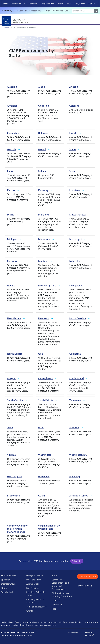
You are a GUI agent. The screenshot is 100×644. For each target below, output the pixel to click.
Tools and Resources (36, 607)
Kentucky (43, 190)
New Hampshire (47, 286)
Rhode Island (76, 378)
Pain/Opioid (7, 592)
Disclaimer (73, 632)
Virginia (11, 455)
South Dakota (46, 400)
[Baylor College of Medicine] (15, 21)
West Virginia (15, 476)
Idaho (72, 149)
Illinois (11, 171)
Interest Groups (36, 11)
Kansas (11, 190)
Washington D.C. (78, 455)
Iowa (72, 171)
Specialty (5, 580)
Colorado (74, 106)
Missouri (12, 261)
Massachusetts (78, 215)
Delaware (43, 133)
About (60, 4)
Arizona (74, 87)
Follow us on (85, 586)
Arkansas (12, 106)
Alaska (42, 87)
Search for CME (19, 4)
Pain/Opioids (57, 11)
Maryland (43, 215)
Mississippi (75, 239)
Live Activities (33, 588)
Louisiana (75, 190)
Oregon (11, 378)
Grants (30, 611)
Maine (11, 215)
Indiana (42, 171)
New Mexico (14, 318)
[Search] (83, 11)
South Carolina (15, 400)
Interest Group (8, 584)
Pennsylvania (45, 378)
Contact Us (57, 605)
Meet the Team (34, 580)
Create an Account (87, 576)
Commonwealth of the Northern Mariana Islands (17, 529)
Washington (45, 455)
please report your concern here (42, 625)
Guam (42, 496)
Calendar (33, 4)
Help (69, 4)
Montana (43, 261)
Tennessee (75, 400)
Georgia (12, 149)
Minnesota (44, 239)
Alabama (12, 87)
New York (44, 318)
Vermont (74, 427)
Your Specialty (21, 11)
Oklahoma (75, 354)
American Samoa (79, 496)
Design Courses (47, 4)
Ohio (41, 354)
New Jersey (75, 286)
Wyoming (75, 476)
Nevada (11, 286)
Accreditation (33, 584)
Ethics (47, 11)
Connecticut (14, 133)
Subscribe (77, 561)
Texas (10, 427)
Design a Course (35, 576)
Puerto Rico (14, 496)
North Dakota (15, 354)
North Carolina (78, 318)
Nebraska (75, 261)
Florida (73, 133)
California (44, 106)
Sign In (92, 4)
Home (6, 4)
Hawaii (42, 149)
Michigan (12, 239)
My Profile (81, 4)
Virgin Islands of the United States (49, 527)
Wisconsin (44, 476)
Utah (41, 427)
